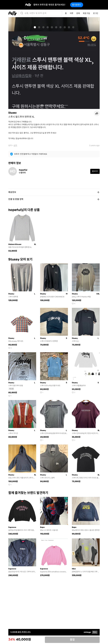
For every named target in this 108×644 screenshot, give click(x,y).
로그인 (96, 13)
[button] (15, 63)
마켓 (72, 13)
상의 (15, 145)
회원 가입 (86, 13)
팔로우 (95, 171)
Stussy (13, 113)
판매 (78, 13)
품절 (72, 640)
